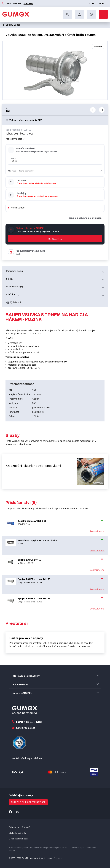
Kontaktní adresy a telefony (27, 758)
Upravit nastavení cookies (50, 858)
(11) (26, 120)
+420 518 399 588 (13, 4)
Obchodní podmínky (17, 833)
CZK (100, 3)
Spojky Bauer (13, 25)
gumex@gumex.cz (25, 728)
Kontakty (28, 3)
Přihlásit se (55, 239)
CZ (90, 3)
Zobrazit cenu (97, 531)
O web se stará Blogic (18, 839)
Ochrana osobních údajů (19, 827)
